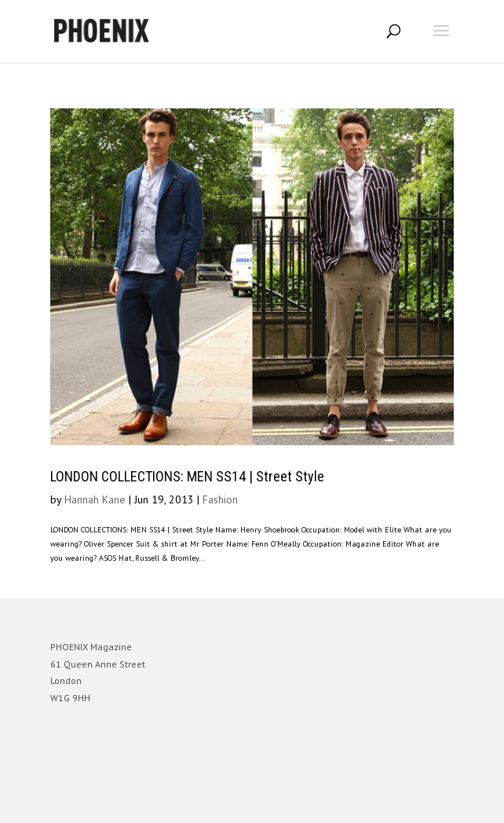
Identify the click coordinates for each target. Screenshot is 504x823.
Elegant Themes (230, 804)
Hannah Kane (95, 499)
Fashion (220, 499)
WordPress (328, 804)
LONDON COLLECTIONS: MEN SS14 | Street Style (187, 476)
